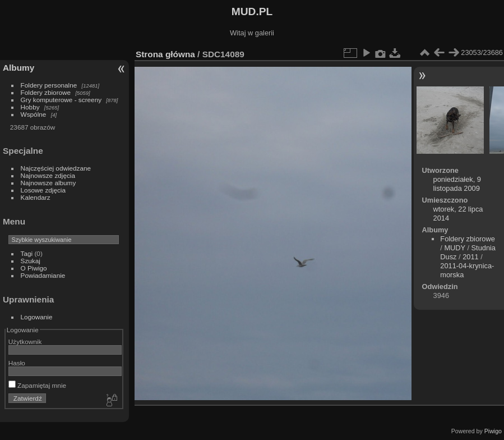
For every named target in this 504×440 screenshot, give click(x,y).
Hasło (17, 363)
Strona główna (165, 54)
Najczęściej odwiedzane (56, 168)
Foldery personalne (49, 85)
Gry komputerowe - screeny (61, 100)
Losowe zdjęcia (43, 190)
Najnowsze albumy (48, 183)
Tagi (27, 253)
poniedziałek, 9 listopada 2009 (457, 184)
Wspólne (34, 114)
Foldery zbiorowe (46, 92)
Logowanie (37, 317)
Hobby (30, 107)
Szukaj (31, 261)
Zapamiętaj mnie (37, 385)
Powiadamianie (43, 275)
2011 (470, 257)
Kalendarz (36, 197)
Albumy (19, 68)
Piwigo (493, 431)
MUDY (454, 248)
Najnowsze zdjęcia (48, 175)
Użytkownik (25, 342)
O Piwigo (34, 268)
